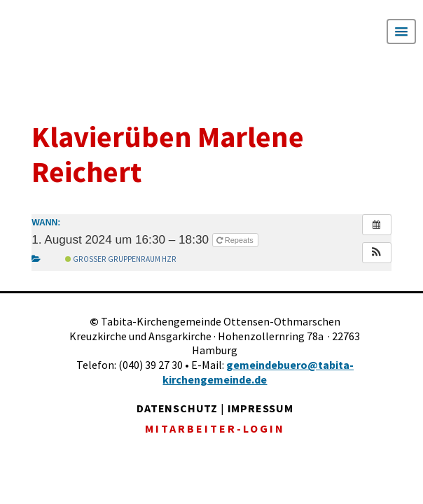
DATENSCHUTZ (177, 408)
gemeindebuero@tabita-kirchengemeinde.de (258, 372)
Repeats (236, 240)
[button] (377, 253)
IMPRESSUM (261, 408)
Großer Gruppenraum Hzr (121, 259)
